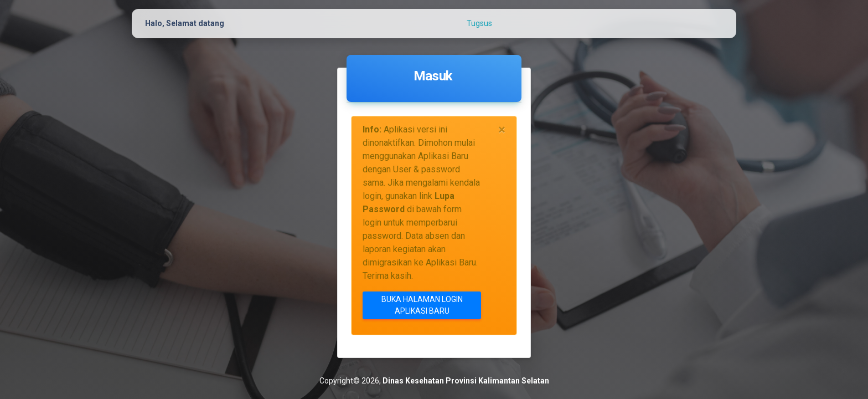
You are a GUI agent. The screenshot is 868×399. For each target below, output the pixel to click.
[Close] (502, 130)
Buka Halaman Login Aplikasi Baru (422, 305)
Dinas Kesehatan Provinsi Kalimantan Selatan (466, 381)
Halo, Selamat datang (185, 23)
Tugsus (479, 23)
